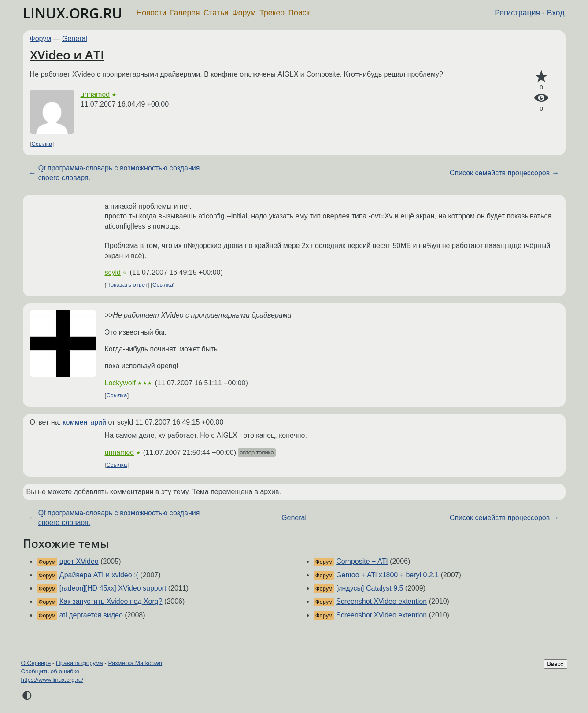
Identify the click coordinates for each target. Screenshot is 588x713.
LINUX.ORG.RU (73, 13)
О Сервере (36, 663)
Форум (244, 13)
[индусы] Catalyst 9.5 (370, 588)
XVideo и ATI (67, 55)
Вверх (555, 664)
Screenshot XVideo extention (381, 601)
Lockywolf (120, 383)
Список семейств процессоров (500, 173)
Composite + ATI (362, 561)
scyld (113, 272)
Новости (152, 13)
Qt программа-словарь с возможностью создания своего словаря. (119, 173)
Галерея (185, 13)
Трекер (272, 13)
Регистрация (517, 13)
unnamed (95, 94)
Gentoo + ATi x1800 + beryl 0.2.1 (387, 575)
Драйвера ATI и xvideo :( (99, 575)
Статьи (216, 13)
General (75, 39)
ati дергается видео (91, 615)
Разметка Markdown (135, 663)
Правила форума (80, 663)
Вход (556, 13)
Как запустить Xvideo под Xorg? (111, 601)
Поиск (299, 13)
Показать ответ (127, 285)
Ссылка (42, 144)
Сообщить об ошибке (50, 671)
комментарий (84, 422)
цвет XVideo (79, 561)
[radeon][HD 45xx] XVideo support (113, 588)
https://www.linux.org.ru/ (52, 680)
